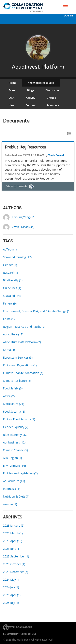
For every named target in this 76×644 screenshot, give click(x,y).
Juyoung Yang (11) (24, 217)
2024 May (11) (12, 579)
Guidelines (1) (12, 288)
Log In (68, 16)
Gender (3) (10, 265)
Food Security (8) (14, 411)
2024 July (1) (11, 587)
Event (12, 90)
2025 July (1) (11, 603)
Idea (11, 105)
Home (13, 83)
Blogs (31, 90)
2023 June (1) (12, 549)
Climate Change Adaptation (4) (23, 373)
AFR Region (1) (12, 458)
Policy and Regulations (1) (20, 365)
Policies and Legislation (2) (20, 473)
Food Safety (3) (13, 388)
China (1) (9, 319)
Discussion (52, 90)
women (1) (10, 504)
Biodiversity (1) (13, 280)
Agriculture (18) (13, 334)
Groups (51, 98)
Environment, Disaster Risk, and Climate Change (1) (37, 311)
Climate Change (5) (15, 450)
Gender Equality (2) (16, 427)
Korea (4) (9, 350)
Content (31, 105)
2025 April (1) (12, 595)
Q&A (12, 98)
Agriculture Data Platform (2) (22, 342)
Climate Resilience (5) (17, 381)
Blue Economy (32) (15, 435)
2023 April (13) (13, 541)
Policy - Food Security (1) (19, 419)
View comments (20, 186)
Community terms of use (20, 634)
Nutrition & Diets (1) (16, 496)
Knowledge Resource (41, 83)
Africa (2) (9, 396)
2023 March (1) (13, 533)
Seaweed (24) (12, 296)
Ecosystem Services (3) (18, 357)
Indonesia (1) (12, 489)
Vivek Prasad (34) (23, 227)
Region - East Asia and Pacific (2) (24, 327)
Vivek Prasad (56, 155)
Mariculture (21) (14, 404)
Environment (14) (14, 466)
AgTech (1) (10, 249)
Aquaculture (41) (14, 481)
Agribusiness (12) (14, 442)
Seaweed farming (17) (17, 257)
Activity (30, 98)
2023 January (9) (14, 525)
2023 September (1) (16, 556)
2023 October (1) (14, 564)
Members (53, 105)
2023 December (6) (16, 572)
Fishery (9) (10, 303)
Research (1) (11, 273)
